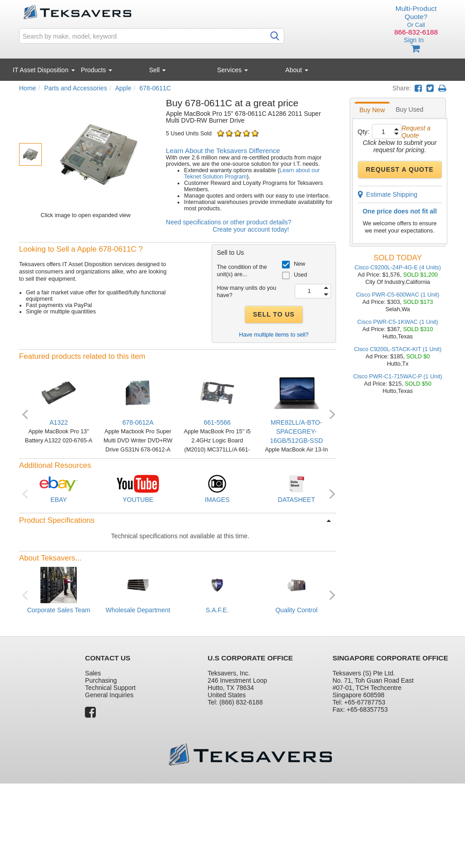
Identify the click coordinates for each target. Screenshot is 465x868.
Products (96, 70)
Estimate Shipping (388, 194)
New (299, 264)
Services (232, 70)
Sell (157, 70)
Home (27, 88)
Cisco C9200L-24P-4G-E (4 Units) (398, 268)
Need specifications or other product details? (228, 222)
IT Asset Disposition (44, 70)
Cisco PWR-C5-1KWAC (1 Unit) (398, 322)
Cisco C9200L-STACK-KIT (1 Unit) (398, 349)
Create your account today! (251, 229)
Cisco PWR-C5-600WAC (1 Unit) (398, 295)
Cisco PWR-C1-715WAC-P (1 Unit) (398, 377)
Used (300, 275)
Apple (123, 88)
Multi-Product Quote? (416, 12)
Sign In (414, 40)
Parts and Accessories (76, 88)
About (297, 70)
